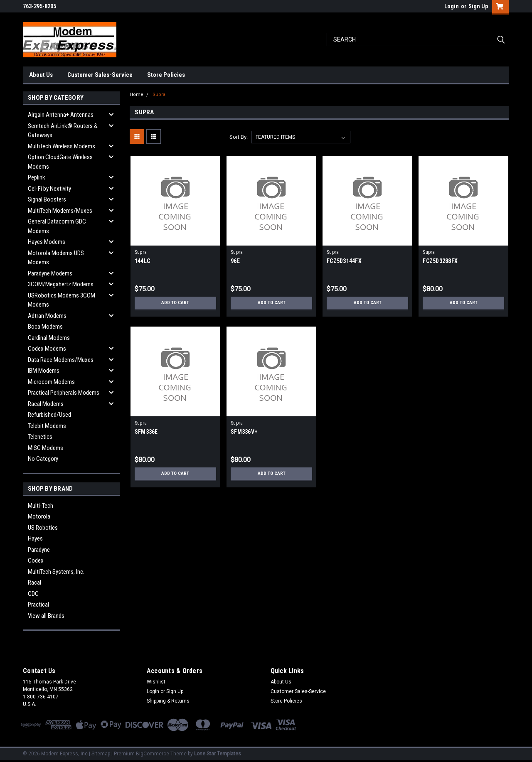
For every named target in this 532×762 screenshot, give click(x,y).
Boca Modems (45, 327)
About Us (41, 75)
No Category (43, 459)
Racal (34, 583)
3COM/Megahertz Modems (61, 284)
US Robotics (43, 528)
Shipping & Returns (168, 701)
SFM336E (146, 432)
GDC (33, 594)
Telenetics (40, 437)
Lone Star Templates (218, 754)
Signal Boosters (47, 199)
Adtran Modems (47, 316)
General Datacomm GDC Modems (57, 226)
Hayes (35, 538)
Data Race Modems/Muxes (61, 360)
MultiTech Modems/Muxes (60, 211)
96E (235, 261)
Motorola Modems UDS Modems (56, 258)
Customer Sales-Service (100, 75)
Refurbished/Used (49, 415)
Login (452, 6)
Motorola (39, 516)
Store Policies (166, 75)
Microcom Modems (51, 382)
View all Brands (46, 616)
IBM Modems (44, 371)
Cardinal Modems (49, 338)
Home (137, 95)
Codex (36, 560)
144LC (142, 261)
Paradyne (39, 550)
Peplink (37, 177)
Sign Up (478, 6)
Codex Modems (47, 349)
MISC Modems (46, 448)
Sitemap (101, 754)
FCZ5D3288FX (440, 261)
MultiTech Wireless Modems (62, 146)
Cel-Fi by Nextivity (49, 189)
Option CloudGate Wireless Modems (60, 162)
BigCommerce (153, 754)
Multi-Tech (41, 506)
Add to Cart (175, 303)
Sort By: (239, 137)
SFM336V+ (244, 432)
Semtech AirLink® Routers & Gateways (63, 131)
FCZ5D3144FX (344, 261)
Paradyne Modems (50, 273)
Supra (159, 95)
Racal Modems (46, 404)
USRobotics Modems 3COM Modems (62, 300)
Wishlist (156, 682)
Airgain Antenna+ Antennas (61, 115)
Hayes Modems (47, 242)
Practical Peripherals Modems (64, 393)
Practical (38, 605)
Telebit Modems (47, 426)
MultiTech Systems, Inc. (56, 572)
